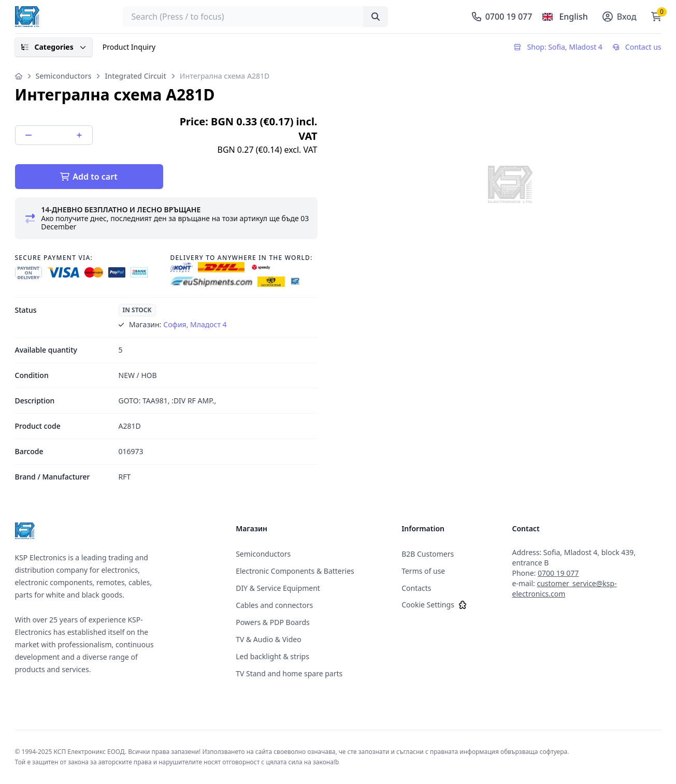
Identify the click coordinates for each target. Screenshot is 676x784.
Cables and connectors (274, 605)
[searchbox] (255, 17)
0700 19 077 (558, 573)
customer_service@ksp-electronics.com (564, 589)
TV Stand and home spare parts (289, 673)
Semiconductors (64, 76)
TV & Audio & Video (269, 639)
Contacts (416, 588)
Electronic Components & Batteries (295, 571)
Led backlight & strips (272, 656)
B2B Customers (428, 554)
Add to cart (89, 177)
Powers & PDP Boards (273, 622)
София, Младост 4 (195, 324)
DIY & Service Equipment (278, 588)
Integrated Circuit (135, 76)
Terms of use (423, 571)
